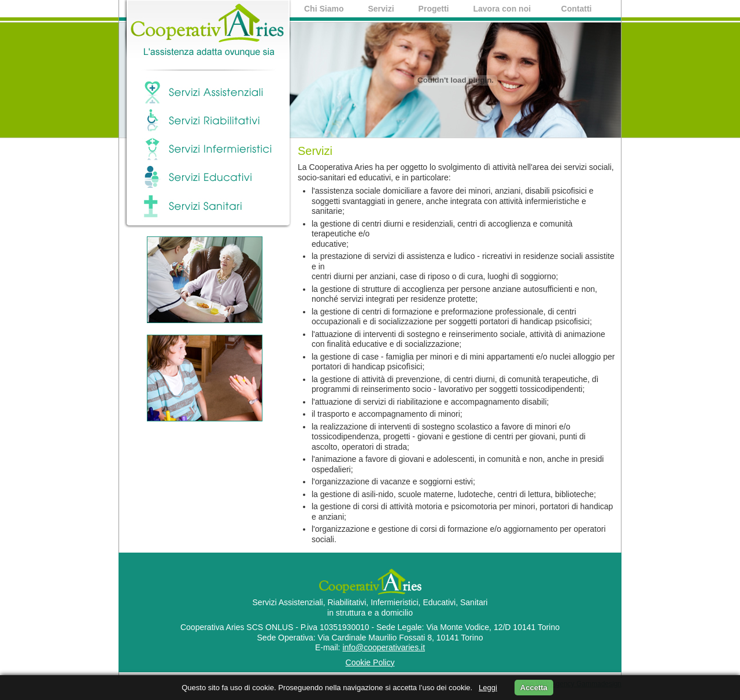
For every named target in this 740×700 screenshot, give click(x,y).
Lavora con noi (502, 10)
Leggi (488, 688)
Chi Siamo (324, 9)
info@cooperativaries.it (384, 647)
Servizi (381, 9)
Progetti (434, 9)
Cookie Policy (370, 662)
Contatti (577, 9)
